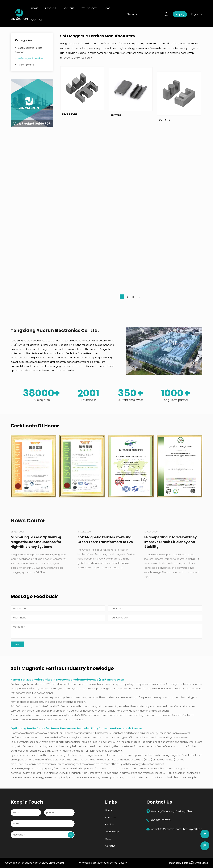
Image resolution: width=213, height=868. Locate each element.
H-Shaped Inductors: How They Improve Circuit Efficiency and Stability (171, 542)
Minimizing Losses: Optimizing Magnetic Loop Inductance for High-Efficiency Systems (36, 542)
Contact (37, 20)
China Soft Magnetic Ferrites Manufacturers (83, 341)
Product (51, 8)
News (107, 8)
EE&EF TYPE (70, 121)
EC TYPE (164, 155)
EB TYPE (116, 133)
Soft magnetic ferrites (179, 684)
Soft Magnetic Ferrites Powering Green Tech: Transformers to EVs (105, 540)
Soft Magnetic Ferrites (31, 58)
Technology (89, 8)
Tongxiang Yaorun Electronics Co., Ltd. (42, 863)
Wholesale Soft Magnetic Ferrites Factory (103, 863)
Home (35, 8)
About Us (69, 8)
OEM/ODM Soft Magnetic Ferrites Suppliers (35, 345)
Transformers (26, 65)
